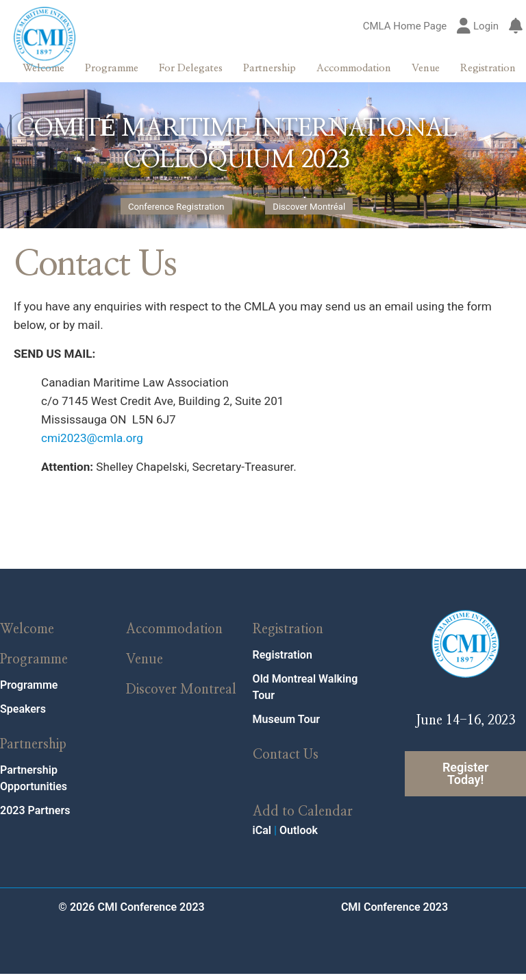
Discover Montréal (309, 207)
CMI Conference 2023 (394, 913)
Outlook (299, 836)
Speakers (23, 716)
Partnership (270, 68)
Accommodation (354, 68)
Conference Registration (176, 207)
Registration (488, 68)
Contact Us (286, 762)
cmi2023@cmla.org (93, 444)
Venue (426, 68)
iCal (262, 836)
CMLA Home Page (405, 27)
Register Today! (466, 780)
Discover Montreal (181, 697)
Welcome (43, 68)
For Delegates (191, 68)
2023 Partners (35, 817)
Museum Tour (287, 726)
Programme (112, 68)
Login (478, 27)
